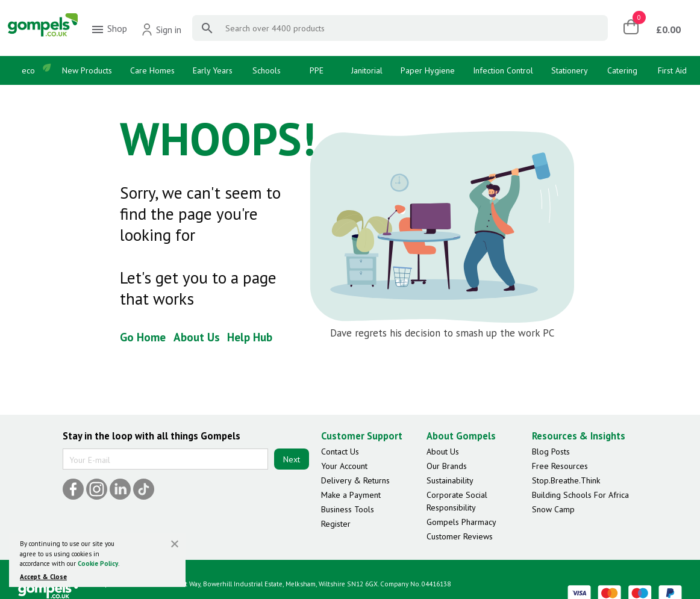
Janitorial (367, 70)
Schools (267, 70)
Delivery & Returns (355, 480)
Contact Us (340, 452)
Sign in (161, 29)
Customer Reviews (460, 536)
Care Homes (152, 70)
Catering (622, 70)
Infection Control (503, 70)
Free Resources (560, 466)
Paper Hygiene (428, 70)
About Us (197, 337)
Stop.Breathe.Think (566, 480)
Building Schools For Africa (580, 495)
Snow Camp (553, 509)
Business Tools (348, 509)
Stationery (570, 70)
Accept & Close (43, 577)
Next (292, 459)
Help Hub (250, 337)
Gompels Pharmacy (461, 522)
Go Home (143, 337)
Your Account (344, 466)
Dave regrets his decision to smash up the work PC (442, 333)
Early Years (213, 70)
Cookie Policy (98, 563)
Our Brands (447, 466)
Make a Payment (351, 495)
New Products (87, 70)
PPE (317, 70)
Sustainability (450, 480)
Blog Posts (551, 452)
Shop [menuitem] (109, 29)
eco (28, 70)
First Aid (672, 70)
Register (336, 524)
